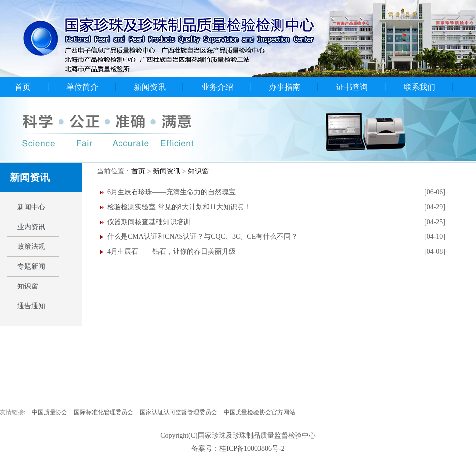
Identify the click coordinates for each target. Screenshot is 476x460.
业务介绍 (217, 87)
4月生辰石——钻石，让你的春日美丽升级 (171, 252)
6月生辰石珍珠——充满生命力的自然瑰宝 (171, 192)
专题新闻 (31, 266)
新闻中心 (31, 207)
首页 (23, 87)
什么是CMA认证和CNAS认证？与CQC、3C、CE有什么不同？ (202, 237)
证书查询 (352, 87)
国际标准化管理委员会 (104, 412)
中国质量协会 (50, 412)
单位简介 (82, 87)
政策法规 (31, 247)
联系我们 (419, 87)
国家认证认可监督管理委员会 (179, 412)
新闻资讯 (150, 87)
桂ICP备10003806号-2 (252, 448)
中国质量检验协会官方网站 (259, 412)
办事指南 (285, 87)
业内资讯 (31, 227)
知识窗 (28, 286)
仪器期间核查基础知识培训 (149, 222)
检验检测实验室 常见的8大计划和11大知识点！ (179, 207)
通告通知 (31, 306)
